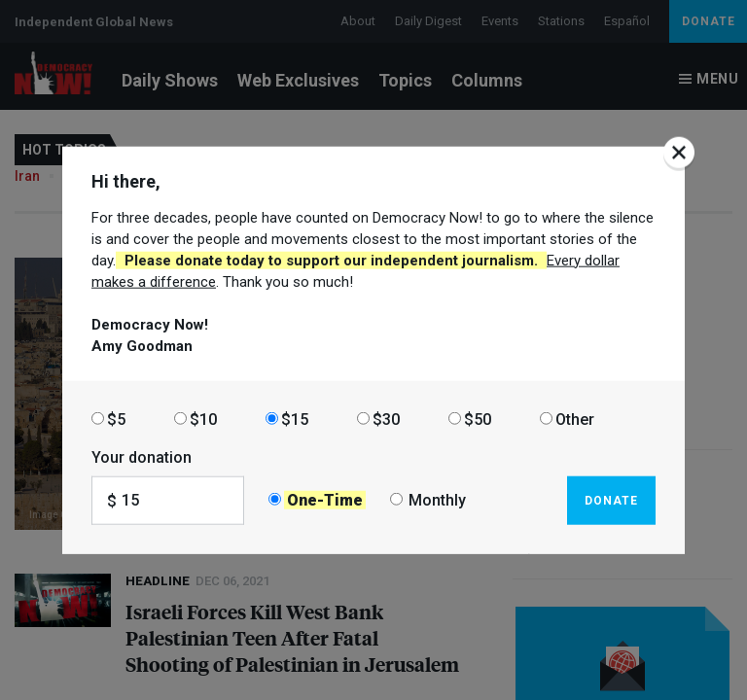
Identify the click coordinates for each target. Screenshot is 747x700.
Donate (611, 500)
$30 (386, 419)
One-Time (325, 500)
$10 (203, 419)
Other (575, 419)
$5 (116, 419)
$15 (295, 419)
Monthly (437, 500)
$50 (478, 419)
